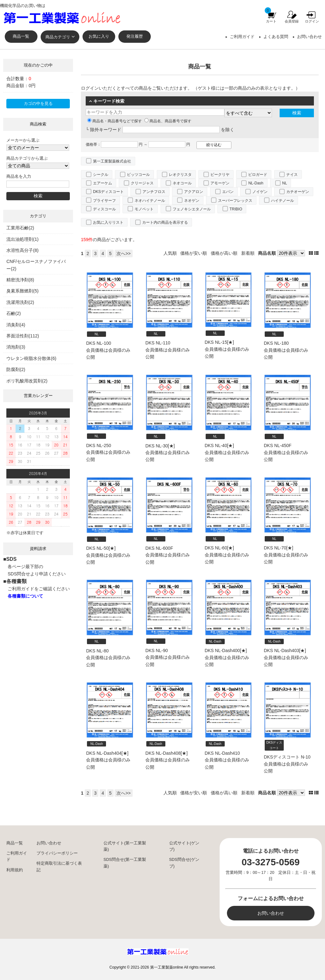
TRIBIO (236, 209)
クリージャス (142, 183)
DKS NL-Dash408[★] (166, 753)
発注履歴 (135, 36)
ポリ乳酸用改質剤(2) (27, 381)
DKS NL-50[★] (101, 548)
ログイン (312, 21)
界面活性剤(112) (23, 336)
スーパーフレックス (235, 201)
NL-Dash (256, 183)
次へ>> (123, 253)
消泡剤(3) (16, 347)
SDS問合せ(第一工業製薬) (125, 863)
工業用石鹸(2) (20, 228)
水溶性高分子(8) (22, 250)
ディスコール (104, 209)
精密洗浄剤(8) (20, 280)
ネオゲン (192, 201)
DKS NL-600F (159, 548)
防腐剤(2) (16, 369)
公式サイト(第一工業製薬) (125, 846)
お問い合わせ (309, 37)
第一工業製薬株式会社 (112, 161)
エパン (228, 192)
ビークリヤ (220, 175)
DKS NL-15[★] (219, 342)
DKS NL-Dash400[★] (226, 650)
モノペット (144, 209)
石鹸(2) (13, 313)
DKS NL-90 (157, 650)
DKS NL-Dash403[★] (285, 650)
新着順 (248, 253)
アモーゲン (220, 183)
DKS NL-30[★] (160, 446)
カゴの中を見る (38, 104)
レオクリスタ (180, 175)
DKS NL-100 (99, 343)
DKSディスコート (108, 192)
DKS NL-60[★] (219, 548)
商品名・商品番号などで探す (115, 121)
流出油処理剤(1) (22, 239)
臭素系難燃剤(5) (22, 291)
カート (271, 21)
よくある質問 (276, 37)
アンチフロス (154, 192)
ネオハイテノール (150, 201)
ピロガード (258, 175)
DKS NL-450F (278, 445)
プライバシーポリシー (57, 853)
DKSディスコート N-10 (287, 757)
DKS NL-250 (99, 445)
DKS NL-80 (97, 651)
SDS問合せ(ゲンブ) (184, 863)
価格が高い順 (224, 253)
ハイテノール (282, 201)
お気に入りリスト (108, 222)
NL (285, 183)
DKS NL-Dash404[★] (107, 753)
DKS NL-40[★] (219, 445)
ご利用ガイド (242, 37)
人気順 (170, 253)
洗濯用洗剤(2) (20, 302)
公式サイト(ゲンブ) (184, 846)
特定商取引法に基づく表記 (59, 867)
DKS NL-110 (158, 343)
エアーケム (103, 183)
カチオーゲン (298, 192)
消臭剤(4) (16, 325)
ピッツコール (138, 175)
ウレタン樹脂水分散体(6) (31, 358)
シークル (101, 175)
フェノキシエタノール (192, 209)
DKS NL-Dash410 (222, 753)
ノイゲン (260, 192)
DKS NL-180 (276, 343)
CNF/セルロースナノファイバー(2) (36, 265)
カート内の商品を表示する (165, 222)
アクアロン (194, 192)
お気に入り (99, 36)
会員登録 (292, 21)
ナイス (292, 175)
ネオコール (182, 183)
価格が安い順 (194, 253)
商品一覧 (21, 36)
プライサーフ (104, 201)
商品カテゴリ (58, 37)
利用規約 (15, 870)
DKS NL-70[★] (279, 548)
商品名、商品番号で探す (168, 121)
